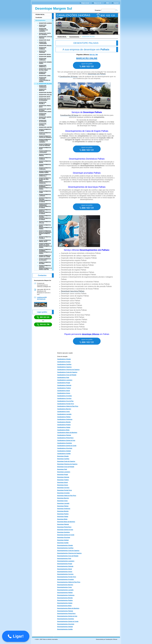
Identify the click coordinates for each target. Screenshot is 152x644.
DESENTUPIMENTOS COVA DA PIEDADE (45, 145)
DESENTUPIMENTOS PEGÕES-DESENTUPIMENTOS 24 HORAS (45, 218)
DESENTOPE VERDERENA (43, 86)
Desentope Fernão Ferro (65, 490)
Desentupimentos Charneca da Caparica (69, 553)
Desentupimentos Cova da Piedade (68, 556)
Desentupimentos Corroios (65, 574)
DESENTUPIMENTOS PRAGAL (45, 155)
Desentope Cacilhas (63, 459)
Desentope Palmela (63, 524)
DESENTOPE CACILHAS (43, 26)
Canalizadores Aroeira (64, 362)
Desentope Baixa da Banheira (66, 522)
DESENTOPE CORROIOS (43, 59)
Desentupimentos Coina (64, 587)
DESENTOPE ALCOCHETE (43, 121)
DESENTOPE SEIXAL (45, 54)
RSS (108, 3)
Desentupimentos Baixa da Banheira (68, 608)
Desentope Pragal (63, 475)
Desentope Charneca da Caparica (67, 464)
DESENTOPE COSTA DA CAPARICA (45, 34)
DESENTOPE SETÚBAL (43, 125)
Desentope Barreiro (63, 498)
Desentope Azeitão (63, 543)
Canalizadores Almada (64, 359)
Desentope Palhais (63, 506)
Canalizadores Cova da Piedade (67, 375)
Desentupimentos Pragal (65, 564)
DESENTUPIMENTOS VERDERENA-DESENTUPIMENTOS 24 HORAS (45, 206)
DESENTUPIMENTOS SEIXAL (45, 162)
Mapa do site (98, 3)
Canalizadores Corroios (64, 398)
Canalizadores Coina (63, 412)
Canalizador (39, 17)
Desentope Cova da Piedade (66, 467)
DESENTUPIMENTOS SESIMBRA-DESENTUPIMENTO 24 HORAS (45, 251)
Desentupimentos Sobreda (65, 566)
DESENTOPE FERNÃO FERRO (45, 63)
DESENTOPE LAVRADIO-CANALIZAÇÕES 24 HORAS (45, 80)
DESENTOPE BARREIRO (43, 73)
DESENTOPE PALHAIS (45, 84)
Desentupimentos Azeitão (65, 629)
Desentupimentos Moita (64, 606)
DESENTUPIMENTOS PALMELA (45, 237)
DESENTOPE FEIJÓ (45, 40)
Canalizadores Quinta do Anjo (66, 440)
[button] (16, 636)
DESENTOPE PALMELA (43, 103)
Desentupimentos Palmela (65, 611)
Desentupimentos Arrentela (65, 579)
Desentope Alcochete (64, 537)
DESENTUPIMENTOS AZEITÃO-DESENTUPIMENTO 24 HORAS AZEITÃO (45, 268)
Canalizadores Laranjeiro (65, 380)
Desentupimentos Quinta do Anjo (67, 616)
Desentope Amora (63, 485)
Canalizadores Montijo (64, 422)
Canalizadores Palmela (64, 435)
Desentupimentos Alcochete (66, 624)
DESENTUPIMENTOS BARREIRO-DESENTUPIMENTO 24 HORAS (45, 187)
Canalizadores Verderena (65, 419)
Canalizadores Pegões (64, 425)
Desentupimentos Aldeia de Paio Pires (69, 582)
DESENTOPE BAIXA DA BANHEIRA (45, 100)
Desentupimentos (74, 37)
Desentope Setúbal (63, 540)
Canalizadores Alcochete (65, 448)
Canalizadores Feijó (63, 378)
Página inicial (85, 3)
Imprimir (116, 3)
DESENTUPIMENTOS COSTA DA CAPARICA (45, 137)
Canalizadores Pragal (64, 383)
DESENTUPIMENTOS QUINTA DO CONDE (45, 256)
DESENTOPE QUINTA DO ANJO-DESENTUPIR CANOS (45, 110)
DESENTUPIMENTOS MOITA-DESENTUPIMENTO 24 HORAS (45, 227)
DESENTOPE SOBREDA (43, 48)
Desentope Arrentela (63, 493)
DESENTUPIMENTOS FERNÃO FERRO (45, 172)
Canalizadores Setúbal (64, 451)
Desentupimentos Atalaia (65, 603)
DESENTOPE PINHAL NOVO (45, 106)
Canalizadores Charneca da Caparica (68, 370)
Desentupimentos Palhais (65, 593)
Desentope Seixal (62, 482)
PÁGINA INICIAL (62, 37)
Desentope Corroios (63, 488)
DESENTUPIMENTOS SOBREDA (45, 158)
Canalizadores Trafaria (64, 388)
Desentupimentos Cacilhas (65, 548)
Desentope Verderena (64, 509)
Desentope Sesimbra (63, 532)
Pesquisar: (98, 10)
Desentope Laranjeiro (64, 472)
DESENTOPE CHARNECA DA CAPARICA (43, 30)
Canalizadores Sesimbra (65, 443)
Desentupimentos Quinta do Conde (68, 621)
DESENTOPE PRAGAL (45, 46)
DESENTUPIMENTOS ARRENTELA (45, 175)
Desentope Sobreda (63, 477)
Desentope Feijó (62, 469)
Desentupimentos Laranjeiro (66, 561)
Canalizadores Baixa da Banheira (67, 433)
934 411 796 (94, 55)
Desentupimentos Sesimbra (66, 619)
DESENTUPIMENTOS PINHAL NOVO (45, 241)
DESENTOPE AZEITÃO (45, 127)
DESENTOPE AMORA (45, 57)
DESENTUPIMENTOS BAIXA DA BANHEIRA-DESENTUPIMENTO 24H (45, 233)
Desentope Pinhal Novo (64, 527)
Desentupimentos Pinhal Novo (66, 614)
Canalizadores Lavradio (64, 414)
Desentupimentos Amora (65, 572)
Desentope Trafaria (63, 480)
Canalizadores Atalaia (64, 427)
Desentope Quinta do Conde (66, 535)
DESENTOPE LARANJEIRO (43, 43)
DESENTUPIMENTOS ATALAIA (45, 222)
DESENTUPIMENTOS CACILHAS (45, 133)
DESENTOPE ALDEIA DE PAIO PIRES (45, 69)
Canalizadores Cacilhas (64, 364)
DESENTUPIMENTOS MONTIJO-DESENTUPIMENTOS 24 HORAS (45, 212)
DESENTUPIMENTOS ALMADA (45, 130)
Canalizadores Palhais (64, 417)
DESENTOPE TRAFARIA (43, 52)
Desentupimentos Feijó (64, 559)
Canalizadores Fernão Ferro (66, 404)
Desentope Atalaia (63, 517)
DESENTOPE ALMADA (45, 23)
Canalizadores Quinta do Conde (67, 446)
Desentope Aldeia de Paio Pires (67, 496)
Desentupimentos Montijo (65, 598)
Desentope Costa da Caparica (66, 461)
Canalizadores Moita (63, 430)
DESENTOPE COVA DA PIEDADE (45, 37)
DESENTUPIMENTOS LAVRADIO (45, 195)
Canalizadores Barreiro (64, 409)
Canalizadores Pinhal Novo (65, 438)
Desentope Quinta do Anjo (65, 530)
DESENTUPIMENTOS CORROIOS (45, 169)
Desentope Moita (62, 519)
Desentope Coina (62, 501)
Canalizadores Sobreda (64, 385)
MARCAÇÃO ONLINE (87, 58)
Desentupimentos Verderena (66, 595)
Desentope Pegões (63, 514)
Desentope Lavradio (63, 503)
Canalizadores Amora (64, 393)
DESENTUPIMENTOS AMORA (45, 165)
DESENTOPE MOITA (45, 97)
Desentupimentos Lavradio (65, 590)
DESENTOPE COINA (45, 76)
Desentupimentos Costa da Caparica (68, 551)
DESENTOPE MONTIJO (43, 90)
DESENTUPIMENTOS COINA (45, 192)
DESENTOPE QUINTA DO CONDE (45, 118)
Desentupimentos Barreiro (65, 585)
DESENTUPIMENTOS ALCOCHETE (45, 259)
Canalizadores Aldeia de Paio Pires (68, 406)
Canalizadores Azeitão (64, 454)
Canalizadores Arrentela (64, 396)
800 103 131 (43, 317)
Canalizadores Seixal (63, 391)
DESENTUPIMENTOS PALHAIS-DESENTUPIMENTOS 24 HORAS (45, 200)
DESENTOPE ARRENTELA (43, 66)
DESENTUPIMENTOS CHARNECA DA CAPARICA (45, 141)
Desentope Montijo (63, 511)
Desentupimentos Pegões (65, 600)
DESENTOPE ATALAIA (45, 95)
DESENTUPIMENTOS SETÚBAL (45, 263)
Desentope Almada (63, 456)
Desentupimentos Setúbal (65, 627)
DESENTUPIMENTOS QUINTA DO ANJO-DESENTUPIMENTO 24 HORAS (45, 246)
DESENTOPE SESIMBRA (43, 114)
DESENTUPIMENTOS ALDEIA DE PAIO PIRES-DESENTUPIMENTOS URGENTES (45, 181)
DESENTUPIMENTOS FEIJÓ (45, 148)
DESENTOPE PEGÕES (45, 93)
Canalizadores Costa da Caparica (67, 372)
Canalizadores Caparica (64, 367)
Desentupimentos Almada (65, 545)
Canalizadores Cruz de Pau (65, 401)
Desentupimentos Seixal (65, 569)
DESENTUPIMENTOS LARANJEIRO (45, 152)
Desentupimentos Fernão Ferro (67, 577)
